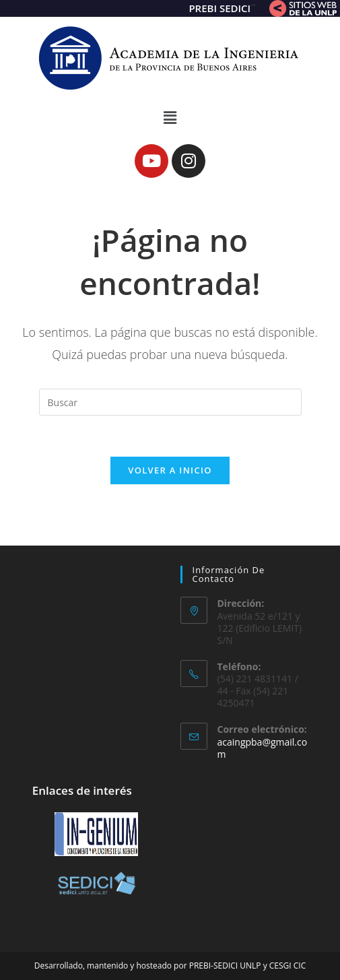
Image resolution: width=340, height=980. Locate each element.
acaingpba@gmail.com (263, 748)
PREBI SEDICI (219, 8)
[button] (170, 117)
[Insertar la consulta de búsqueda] (170, 402)
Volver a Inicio (170, 470)
